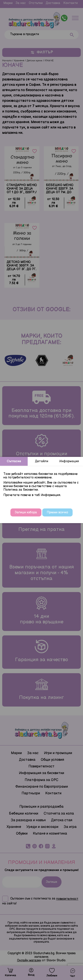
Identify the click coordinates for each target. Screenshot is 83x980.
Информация (69, 461)
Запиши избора (26, 512)
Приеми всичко (57, 512)
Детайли (42, 461)
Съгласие (14, 461)
